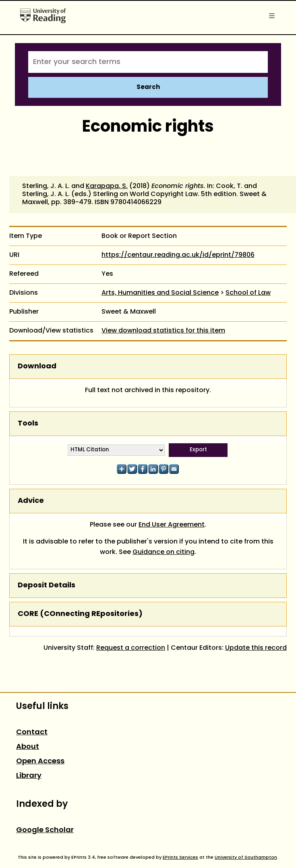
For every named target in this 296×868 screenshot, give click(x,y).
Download (37, 367)
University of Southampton (246, 858)
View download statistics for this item (163, 331)
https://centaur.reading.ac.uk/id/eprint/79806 (178, 255)
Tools (28, 424)
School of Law (248, 293)
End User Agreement (172, 525)
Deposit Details (47, 586)
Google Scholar (45, 830)
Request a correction (131, 648)
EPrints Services (180, 858)
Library (29, 776)
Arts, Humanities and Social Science (160, 293)
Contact (32, 733)
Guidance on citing (164, 552)
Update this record (256, 648)
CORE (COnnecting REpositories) (80, 614)
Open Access (40, 762)
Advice (31, 501)
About (28, 747)
